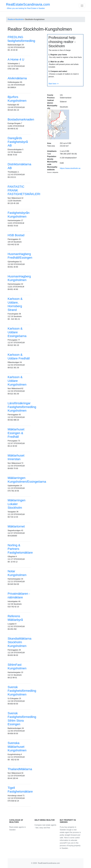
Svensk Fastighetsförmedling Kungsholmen (22, 691)
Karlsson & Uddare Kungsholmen (17, 381)
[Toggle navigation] (82, 6)
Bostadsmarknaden (21, 119)
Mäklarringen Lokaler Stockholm (17, 504)
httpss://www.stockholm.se (70, 168)
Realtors (11, 19)
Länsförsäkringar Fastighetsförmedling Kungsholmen (22, 407)
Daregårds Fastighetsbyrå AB (18, 142)
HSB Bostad (16, 235)
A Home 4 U (16, 59)
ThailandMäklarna (20, 769)
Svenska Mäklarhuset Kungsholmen (17, 747)
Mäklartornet (16, 526)
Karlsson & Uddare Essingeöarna (17, 332)
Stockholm (19, 19)
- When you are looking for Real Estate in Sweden (28, 6)
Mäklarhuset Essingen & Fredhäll (16, 433)
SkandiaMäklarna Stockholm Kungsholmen (20, 642)
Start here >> (54, 84)
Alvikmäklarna (17, 78)
